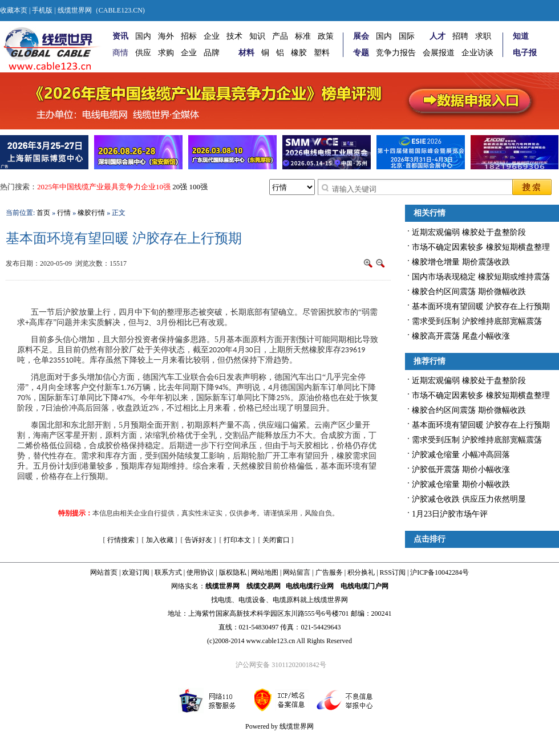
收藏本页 (14, 10)
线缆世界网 (222, 586)
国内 (143, 36)
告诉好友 (199, 540)
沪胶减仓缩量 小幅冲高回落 (461, 455)
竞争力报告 (396, 53)
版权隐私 (233, 572)
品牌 (212, 53)
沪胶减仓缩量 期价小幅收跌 (461, 484)
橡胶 (299, 53)
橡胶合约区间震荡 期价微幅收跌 (469, 292)
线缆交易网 (264, 586)
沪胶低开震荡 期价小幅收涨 (461, 470)
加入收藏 (160, 540)
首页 (43, 213)
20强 (180, 187)
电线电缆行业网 (310, 586)
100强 (199, 187)
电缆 (225, 600)
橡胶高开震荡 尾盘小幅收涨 (461, 336)
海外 (166, 36)
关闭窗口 (276, 540)
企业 (212, 36)
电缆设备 (252, 600)
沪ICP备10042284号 (439, 572)
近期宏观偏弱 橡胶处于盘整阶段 (469, 232)
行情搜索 (121, 540)
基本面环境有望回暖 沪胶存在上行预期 (481, 306)
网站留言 (297, 572)
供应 (143, 53)
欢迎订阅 (136, 572)
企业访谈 (477, 53)
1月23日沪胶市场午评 (450, 514)
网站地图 (265, 572)
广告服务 (329, 572)
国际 (407, 36)
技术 (234, 36)
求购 (166, 53)
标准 (303, 36)
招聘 (460, 36)
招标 (189, 36)
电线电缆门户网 (364, 586)
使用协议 (200, 572)
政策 (326, 36)
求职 (483, 36)
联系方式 (168, 572)
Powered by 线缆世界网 (279, 726)
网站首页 (104, 572)
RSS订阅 (393, 572)
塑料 (322, 53)
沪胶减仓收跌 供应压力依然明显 (469, 499)
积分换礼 (361, 572)
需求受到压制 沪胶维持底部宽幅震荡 (477, 321)
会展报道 (439, 53)
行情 (64, 213)
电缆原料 (286, 600)
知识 (257, 36)
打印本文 (237, 540)
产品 (280, 36)
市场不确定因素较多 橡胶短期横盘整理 (481, 247)
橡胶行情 (91, 213)
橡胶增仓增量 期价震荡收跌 (461, 262)
